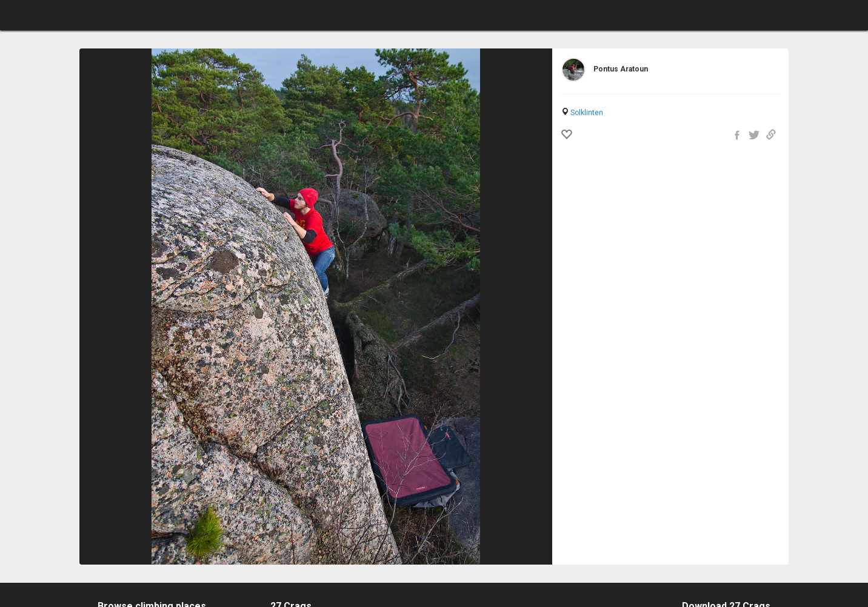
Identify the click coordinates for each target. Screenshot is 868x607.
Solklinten (587, 113)
